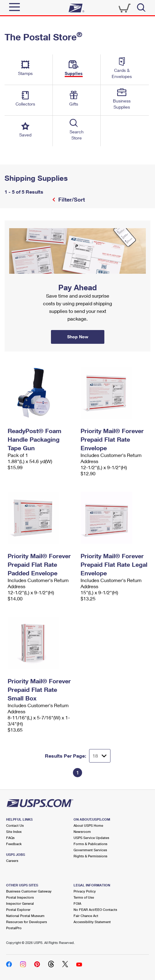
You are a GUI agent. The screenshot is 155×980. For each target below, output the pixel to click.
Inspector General (20, 903)
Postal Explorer (18, 909)
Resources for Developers (27, 922)
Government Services (90, 850)
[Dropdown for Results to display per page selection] (100, 756)
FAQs (10, 838)
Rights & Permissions (90, 856)
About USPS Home (88, 825)
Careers (12, 861)
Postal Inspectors (20, 897)
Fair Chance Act (86, 916)
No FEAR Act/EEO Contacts (95, 909)
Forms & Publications (90, 844)
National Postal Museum (25, 916)
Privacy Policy (85, 891)
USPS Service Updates (91, 838)
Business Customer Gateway (29, 891)
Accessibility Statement (92, 922)
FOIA (77, 903)
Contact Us (15, 825)
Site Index (14, 832)
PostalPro (14, 928)
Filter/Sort (71, 199)
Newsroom (82, 832)
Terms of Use (84, 897)
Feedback (14, 844)
